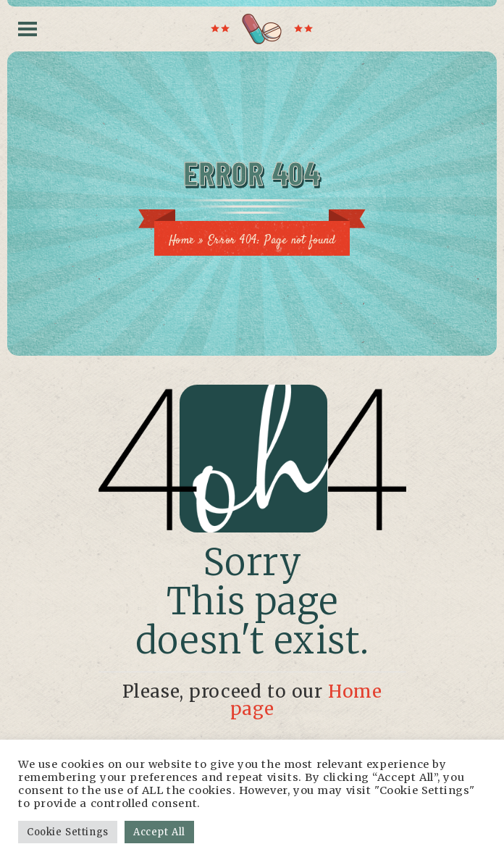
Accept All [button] (159, 832)
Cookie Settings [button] (68, 832)
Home (182, 241)
